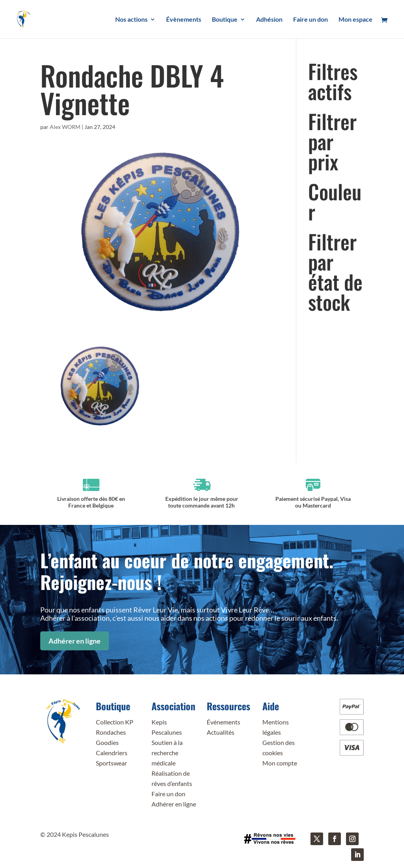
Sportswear (111, 763)
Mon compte (280, 763)
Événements (224, 722)
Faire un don (168, 794)
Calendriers (112, 753)
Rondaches (111, 732)
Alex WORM (65, 127)
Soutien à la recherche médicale (167, 753)
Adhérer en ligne (75, 641)
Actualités (221, 732)
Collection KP (115, 722)
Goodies (107, 742)
